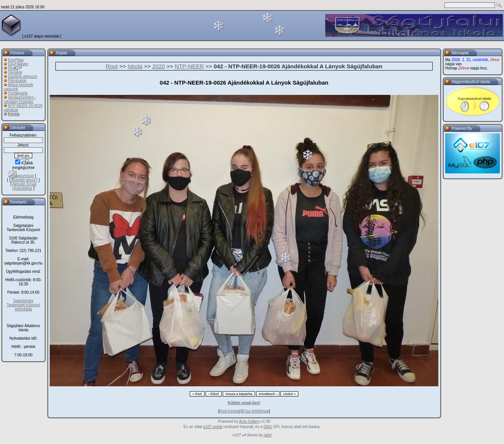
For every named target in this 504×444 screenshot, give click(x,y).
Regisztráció (23, 176)
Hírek (13, 68)
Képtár (14, 114)
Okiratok (15, 72)
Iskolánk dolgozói (23, 76)
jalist (268, 435)
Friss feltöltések (256, 411)
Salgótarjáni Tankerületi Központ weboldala (24, 305)
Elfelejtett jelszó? (23, 180)
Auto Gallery (250, 421)
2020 (158, 66)
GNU (268, 427)
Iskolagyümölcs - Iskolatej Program (20, 99)
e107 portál (213, 427)
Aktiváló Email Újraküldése (24, 186)
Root (112, 66)
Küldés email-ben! (244, 403)
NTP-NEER (189, 66)
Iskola (135, 66)
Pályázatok (17, 81)
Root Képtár (229, 411)
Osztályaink (18, 93)
